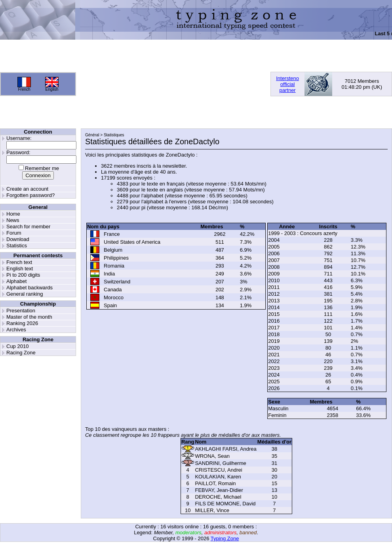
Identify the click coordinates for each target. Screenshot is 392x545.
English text (20, 269)
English (52, 89)
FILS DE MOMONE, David (225, 504)
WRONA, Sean (212, 456)
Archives (16, 330)
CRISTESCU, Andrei (218, 470)
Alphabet (16, 281)
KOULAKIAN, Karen (218, 477)
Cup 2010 (17, 346)
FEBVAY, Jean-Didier (219, 490)
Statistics (17, 246)
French (24, 89)
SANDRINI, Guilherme (220, 463)
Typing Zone (225, 538)
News (13, 220)
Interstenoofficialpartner (287, 84)
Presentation (21, 311)
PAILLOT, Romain (215, 483)
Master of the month (29, 317)
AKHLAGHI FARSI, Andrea (225, 449)
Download (18, 239)
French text (19, 262)
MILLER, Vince (212, 510)
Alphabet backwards (29, 288)
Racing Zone (21, 353)
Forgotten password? (30, 195)
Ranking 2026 (22, 323)
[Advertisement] (125, 84)
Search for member (28, 227)
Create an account (27, 189)
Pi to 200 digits (23, 275)
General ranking (25, 294)
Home (13, 214)
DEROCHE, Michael (218, 497)
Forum (14, 233)
